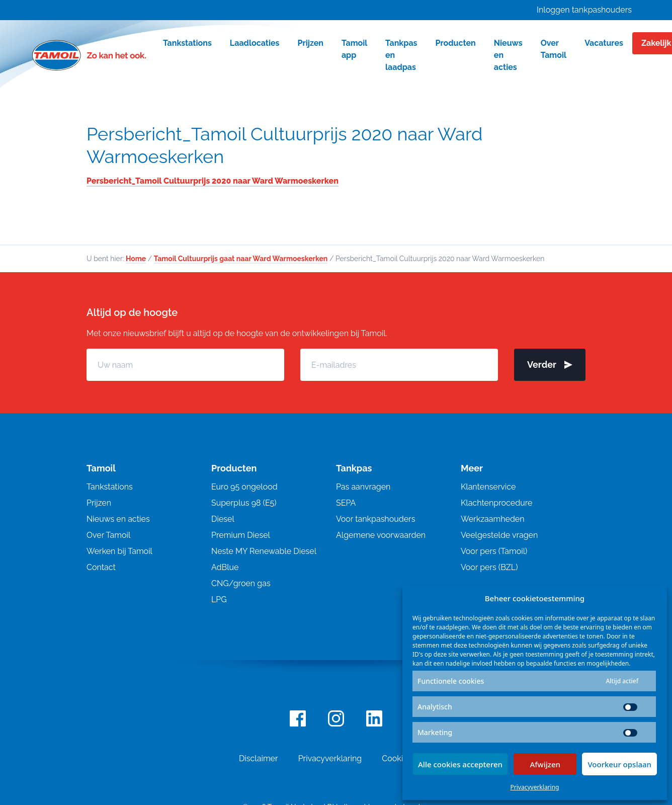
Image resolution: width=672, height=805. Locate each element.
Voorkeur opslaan (619, 764)
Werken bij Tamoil (119, 551)
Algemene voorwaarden (381, 535)
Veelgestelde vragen (499, 535)
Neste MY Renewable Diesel (264, 551)
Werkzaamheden (493, 519)
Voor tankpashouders (375, 519)
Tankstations (110, 487)
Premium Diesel (241, 535)
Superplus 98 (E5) (244, 503)
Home (136, 259)
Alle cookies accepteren (460, 764)
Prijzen (99, 503)
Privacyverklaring (535, 787)
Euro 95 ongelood (244, 487)
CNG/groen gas (241, 583)
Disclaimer (259, 758)
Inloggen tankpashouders (584, 10)
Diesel (223, 519)
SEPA (346, 503)
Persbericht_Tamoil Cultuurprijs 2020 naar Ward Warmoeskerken (284, 145)
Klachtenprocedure (496, 503)
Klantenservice (488, 487)
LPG (219, 599)
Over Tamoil (108, 535)
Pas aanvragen (363, 487)
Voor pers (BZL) (489, 567)
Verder (550, 365)
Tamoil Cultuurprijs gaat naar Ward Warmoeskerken (241, 259)
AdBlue (225, 567)
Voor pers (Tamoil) (494, 551)
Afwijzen (545, 764)
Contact (101, 567)
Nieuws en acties (118, 519)
